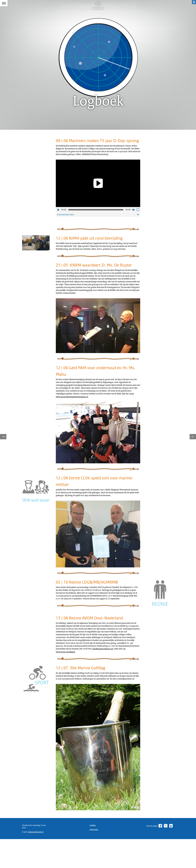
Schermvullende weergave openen (138, 222)
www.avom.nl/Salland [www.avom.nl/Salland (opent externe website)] (116, 702)
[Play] (98, 196)
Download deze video (67, 227)
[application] (98, 196)
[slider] (96, 222)
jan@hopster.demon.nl (78, 702)
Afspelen (58, 222)
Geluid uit (133, 222)
